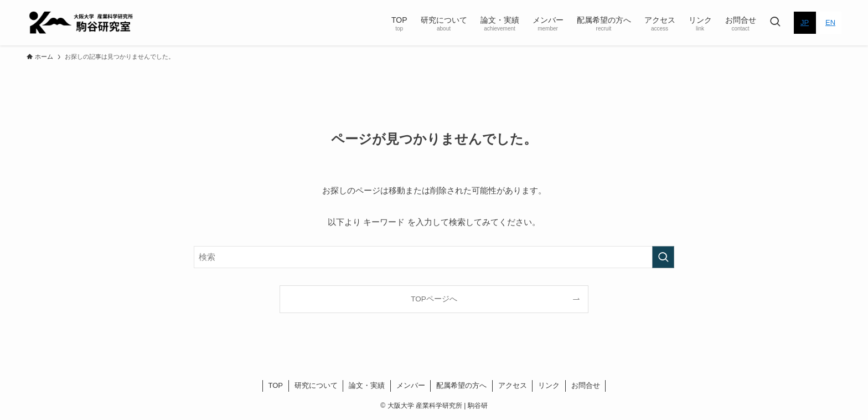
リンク (549, 385)
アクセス (513, 385)
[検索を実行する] (663, 257)
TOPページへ (434, 299)
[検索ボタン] (775, 23)
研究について (316, 385)
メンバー (411, 385)
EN (830, 22)
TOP (276, 385)
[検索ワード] (434, 257)
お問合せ (586, 385)
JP (805, 22)
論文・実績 (367, 385)
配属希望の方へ (461, 385)
